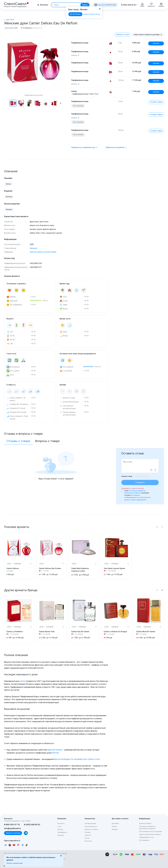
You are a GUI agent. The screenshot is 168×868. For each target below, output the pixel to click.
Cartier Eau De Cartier (80, 632)
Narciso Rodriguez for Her (66, 759)
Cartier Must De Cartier (146, 632)
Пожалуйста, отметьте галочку (132, 488)
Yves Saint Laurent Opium (114, 568)
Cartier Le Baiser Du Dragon (115, 632)
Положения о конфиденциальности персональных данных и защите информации (137, 497)
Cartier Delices (13, 568)
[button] (61, 103)
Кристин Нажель (55, 750)
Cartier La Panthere (15, 632)
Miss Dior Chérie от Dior (89, 759)
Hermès (55, 753)
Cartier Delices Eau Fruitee (50, 568)
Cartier (23, 681)
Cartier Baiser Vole (47, 632)
